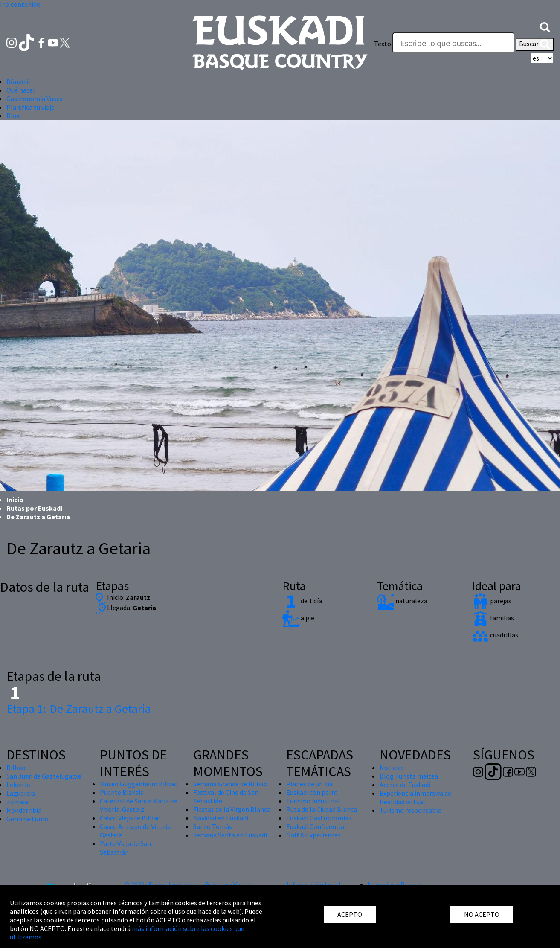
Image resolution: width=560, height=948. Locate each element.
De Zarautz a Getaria (79, 709)
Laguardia (21, 793)
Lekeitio (18, 785)
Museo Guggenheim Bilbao (139, 784)
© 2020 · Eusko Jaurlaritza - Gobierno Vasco (187, 884)
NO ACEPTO (482, 914)
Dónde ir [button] (19, 81)
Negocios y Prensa (394, 884)
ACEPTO (350, 914)
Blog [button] (13, 116)
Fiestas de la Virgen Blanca (232, 809)
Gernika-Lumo (27, 819)
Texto (383, 44)
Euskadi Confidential (316, 826)
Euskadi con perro (312, 792)
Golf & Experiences (313, 835)
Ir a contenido (20, 4)
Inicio (15, 500)
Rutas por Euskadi (34, 508)
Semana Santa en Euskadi (230, 835)
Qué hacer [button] (21, 90)
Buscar (535, 44)
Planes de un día (309, 784)
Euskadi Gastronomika (319, 818)
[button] (545, 26)
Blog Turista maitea (409, 776)
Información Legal (314, 884)
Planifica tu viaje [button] (30, 107)
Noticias (392, 768)
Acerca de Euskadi (405, 785)
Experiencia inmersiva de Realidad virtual (415, 797)
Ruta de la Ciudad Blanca (322, 809)
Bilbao (16, 768)
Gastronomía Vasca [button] (35, 99)
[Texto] (453, 43)
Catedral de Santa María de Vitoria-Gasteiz (138, 805)
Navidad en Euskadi (221, 818)
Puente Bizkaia (122, 792)
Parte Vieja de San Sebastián (125, 848)
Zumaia (17, 802)
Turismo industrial (313, 801)
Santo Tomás (213, 826)
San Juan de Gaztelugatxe (44, 776)
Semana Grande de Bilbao (230, 784)
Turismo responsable (411, 810)
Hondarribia (24, 810)
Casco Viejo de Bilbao (130, 818)
